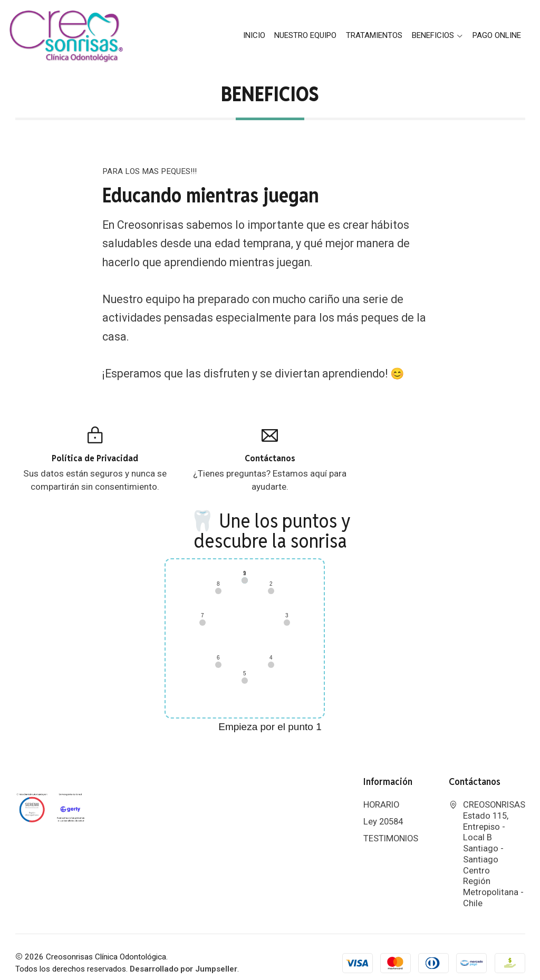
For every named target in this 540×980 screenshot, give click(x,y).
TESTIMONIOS (391, 826)
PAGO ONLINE (497, 35)
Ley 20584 (383, 809)
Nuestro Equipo (305, 35)
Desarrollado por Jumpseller (184, 957)
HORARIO (381, 793)
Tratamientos (374, 35)
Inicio (254, 35)
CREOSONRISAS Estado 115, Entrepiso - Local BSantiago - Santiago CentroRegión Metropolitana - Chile (487, 842)
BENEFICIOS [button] (438, 35)
